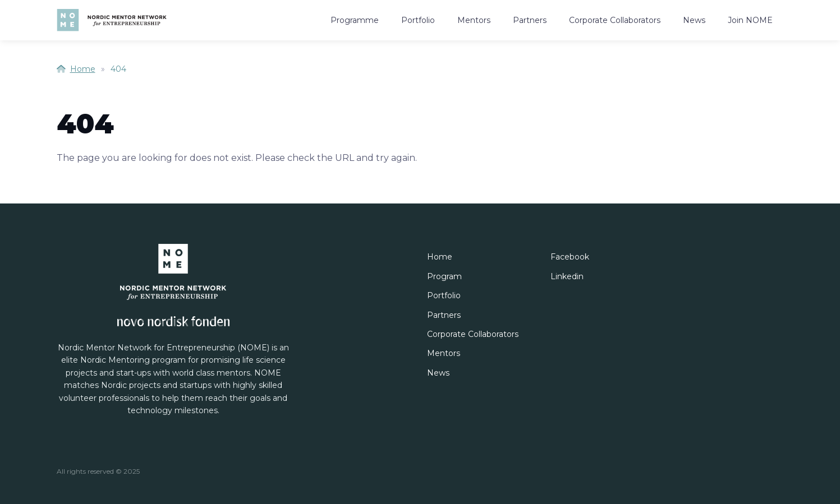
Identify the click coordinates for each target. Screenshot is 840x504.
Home (76, 69)
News (694, 20)
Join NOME (750, 20)
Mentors (474, 20)
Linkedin (567, 276)
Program (444, 276)
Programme (355, 20)
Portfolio (418, 20)
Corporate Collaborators (615, 20)
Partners (530, 20)
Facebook (570, 257)
